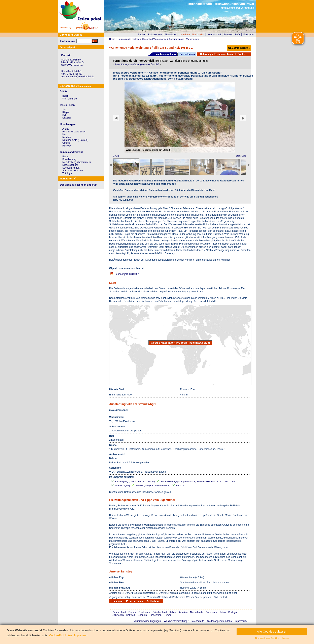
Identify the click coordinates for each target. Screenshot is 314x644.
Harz (65, 134)
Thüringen (68, 173)
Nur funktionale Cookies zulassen (272, 638)
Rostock (67, 146)
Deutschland (119, 612)
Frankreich (144, 612)
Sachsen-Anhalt (71, 168)
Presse (228, 35)
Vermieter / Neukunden (192, 35)
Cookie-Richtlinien (61, 635)
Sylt (64, 115)
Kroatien (183, 612)
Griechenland (160, 612)
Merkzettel (249, 35)
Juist (65, 110)
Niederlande (197, 612)
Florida (132, 612)
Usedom (67, 118)
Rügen (66, 112)
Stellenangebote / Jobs (219, 621)
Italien (173, 612)
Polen (223, 612)
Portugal (233, 612)
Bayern (66, 157)
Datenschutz (197, 621)
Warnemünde (70, 99)
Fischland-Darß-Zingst (74, 132)
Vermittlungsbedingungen (147, 621)
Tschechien (155, 615)
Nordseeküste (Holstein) (75, 140)
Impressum (241, 621)
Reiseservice (155, 35)
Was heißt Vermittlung (176, 621)
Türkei (167, 615)
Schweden (118, 615)
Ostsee (66, 143)
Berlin (65, 96)
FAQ (237, 35)
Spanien (142, 615)
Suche (141, 35)
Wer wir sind (214, 35)
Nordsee (67, 137)
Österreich (211, 612)
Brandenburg (69, 159)
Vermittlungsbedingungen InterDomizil (137, 64)
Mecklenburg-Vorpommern (77, 162)
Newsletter (171, 35)
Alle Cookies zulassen (272, 631)
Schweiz (131, 615)
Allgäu (66, 129)
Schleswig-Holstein (73, 171)
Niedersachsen (70, 165)
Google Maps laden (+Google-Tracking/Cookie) (180, 343)
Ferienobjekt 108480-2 (127, 274)
